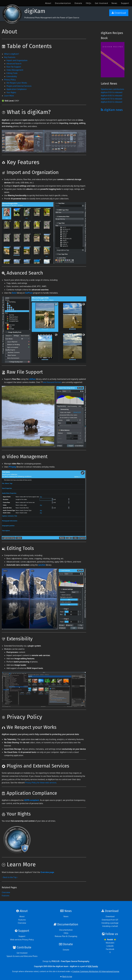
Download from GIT (110, 920)
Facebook (110, 949)
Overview (6, 892)
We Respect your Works (17, 83)
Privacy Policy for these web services (41, 783)
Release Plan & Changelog (66, 936)
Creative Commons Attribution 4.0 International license (96, 971)
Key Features (10, 57)
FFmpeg (12, 467)
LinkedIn (110, 946)
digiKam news (112, 110)
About (48, 3)
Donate (78, 3)
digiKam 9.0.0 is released (112, 92)
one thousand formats (52, 382)
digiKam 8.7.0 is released (111, 99)
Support (125, 3)
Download (110, 916)
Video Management (15, 70)
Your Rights (11, 92)
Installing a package (110, 923)
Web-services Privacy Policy (22, 940)
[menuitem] (48, 3)
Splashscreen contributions (112, 89)
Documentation (63, 3)
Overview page (47, 872)
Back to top (67, 976)
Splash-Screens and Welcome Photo (22, 956)
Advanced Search (14, 64)
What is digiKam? (12, 54)
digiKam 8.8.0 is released (111, 96)
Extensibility (12, 76)
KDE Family (93, 966)
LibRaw (32, 379)
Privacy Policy (10, 80)
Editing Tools (12, 73)
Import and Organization (17, 60)
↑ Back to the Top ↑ (10, 877)
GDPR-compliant (32, 800)
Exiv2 (14, 293)
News (114, 3)
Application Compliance (17, 89)
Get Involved (101, 3)
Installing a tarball (110, 926)
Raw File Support (14, 67)
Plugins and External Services (19, 86)
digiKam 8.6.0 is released (111, 102)
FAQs (89, 3)
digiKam (35, 11)
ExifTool (29, 293)
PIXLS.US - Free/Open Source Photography (70, 961)
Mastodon (110, 943)
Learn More (9, 96)
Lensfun (42, 565)
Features (5, 896)
